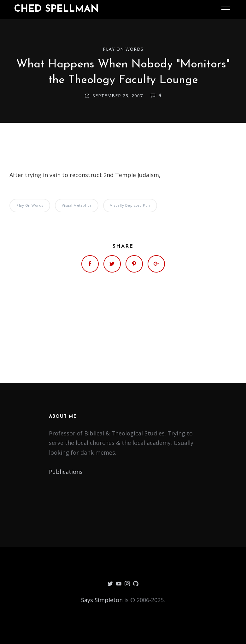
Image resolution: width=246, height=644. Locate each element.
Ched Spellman (56, 9)
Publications (66, 472)
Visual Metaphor (77, 205)
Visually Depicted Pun (130, 205)
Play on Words (123, 49)
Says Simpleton (102, 600)
